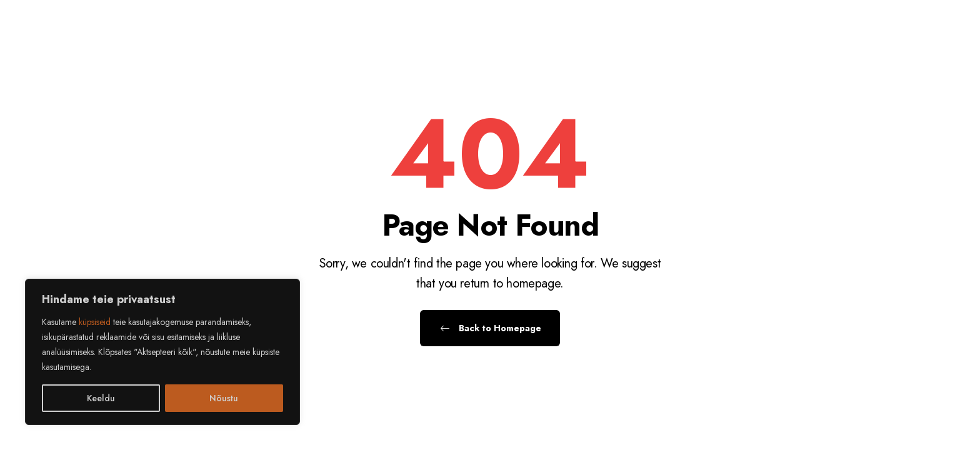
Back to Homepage (490, 328)
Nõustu (224, 398)
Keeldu (101, 398)
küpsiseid (95, 322)
